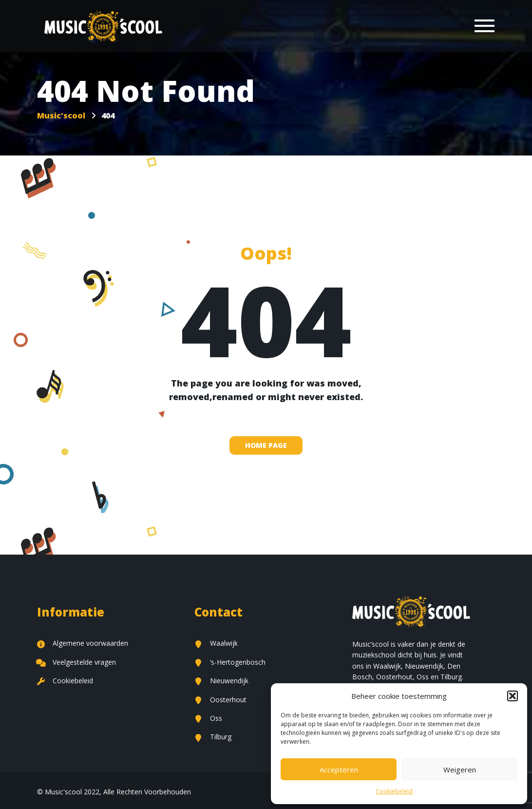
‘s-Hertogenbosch (230, 662)
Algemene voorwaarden (83, 643)
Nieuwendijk (221, 681)
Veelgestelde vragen (76, 662)
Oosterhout (220, 700)
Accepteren (339, 770)
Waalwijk (216, 643)
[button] (513, 696)
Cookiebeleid (394, 791)
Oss (208, 718)
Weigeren (460, 770)
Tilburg (213, 737)
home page (266, 445)
